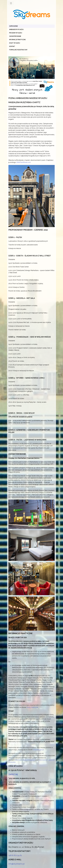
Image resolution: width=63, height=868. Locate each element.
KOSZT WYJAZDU (15, 43)
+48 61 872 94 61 (15, 855)
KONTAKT (12, 46)
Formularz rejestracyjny (18, 50)
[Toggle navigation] (11, 3)
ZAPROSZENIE (13, 26)
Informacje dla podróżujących (25, 760)
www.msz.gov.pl (38, 750)
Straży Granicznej (32, 707)
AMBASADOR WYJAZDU (16, 30)
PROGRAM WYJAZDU (16, 33)
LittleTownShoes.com (23, 162)
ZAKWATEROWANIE (15, 36)
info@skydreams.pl (16, 864)
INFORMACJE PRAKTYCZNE (17, 40)
